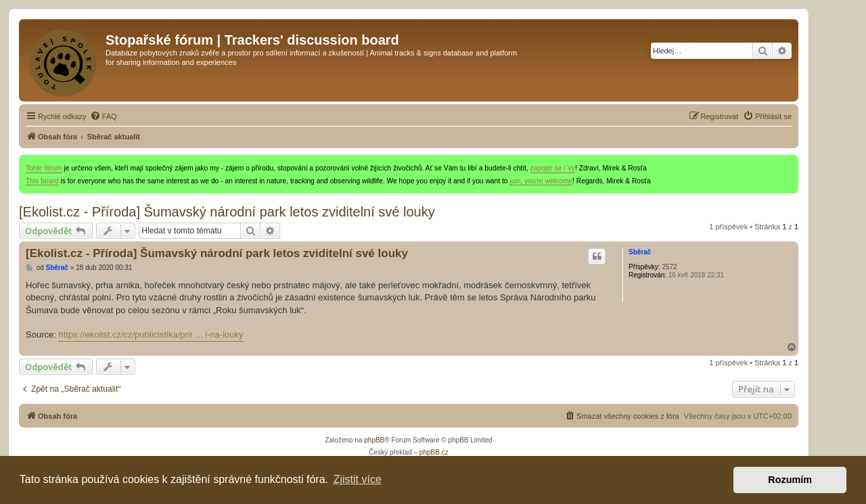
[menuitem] (104, 116)
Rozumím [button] (790, 480)
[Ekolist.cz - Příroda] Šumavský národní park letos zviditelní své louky (227, 212)
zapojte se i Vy (553, 168)
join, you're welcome (541, 181)
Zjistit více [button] (358, 479)
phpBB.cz (434, 452)
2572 (669, 267)
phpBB (374, 440)
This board (42, 181)
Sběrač (640, 252)
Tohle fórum (44, 168)
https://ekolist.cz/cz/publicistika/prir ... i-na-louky (151, 335)
